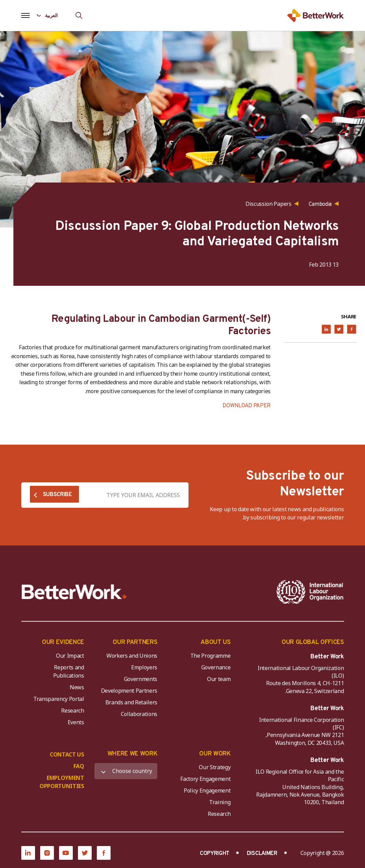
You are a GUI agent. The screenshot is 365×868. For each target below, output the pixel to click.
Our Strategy (215, 767)
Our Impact (70, 656)
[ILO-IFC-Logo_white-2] (310, 592)
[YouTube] (66, 853)
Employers (144, 667)
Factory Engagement (205, 779)
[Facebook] (104, 853)
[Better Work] (74, 592)
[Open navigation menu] (26, 15)
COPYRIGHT (215, 854)
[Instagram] (47, 853)
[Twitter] (85, 853)
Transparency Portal (59, 699)
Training (220, 802)
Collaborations (139, 714)
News (77, 687)
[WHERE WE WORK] (126, 771)
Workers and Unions (132, 656)
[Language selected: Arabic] (52, 15)
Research (72, 711)
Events (76, 722)
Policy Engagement (206, 790)
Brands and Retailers (132, 702)
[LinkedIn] (28, 853)
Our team (219, 679)
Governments (141, 679)
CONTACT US (67, 754)
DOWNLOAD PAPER (247, 406)
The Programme (210, 656)
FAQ (79, 766)
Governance (216, 667)
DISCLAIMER (262, 854)
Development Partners (129, 691)
